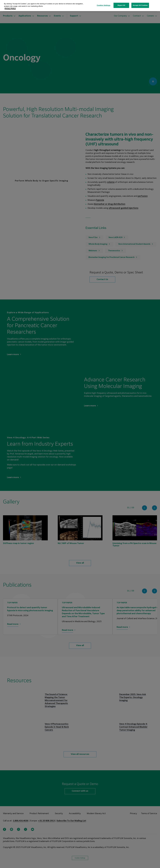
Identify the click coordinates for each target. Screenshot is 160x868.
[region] (80, 6)
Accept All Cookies (140, 5)
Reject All (121, 5)
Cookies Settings (104, 5)
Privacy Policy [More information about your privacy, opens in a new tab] (10, 9)
